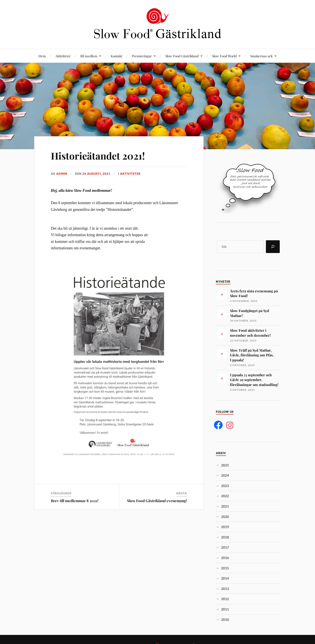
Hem (42, 56)
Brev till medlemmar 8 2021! (75, 501)
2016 (225, 558)
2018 (225, 537)
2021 (225, 506)
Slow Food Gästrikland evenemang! (157, 501)
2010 (225, 619)
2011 (225, 609)
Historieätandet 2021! (98, 156)
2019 (225, 527)
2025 (225, 465)
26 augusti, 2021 (96, 174)
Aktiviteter (63, 56)
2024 (225, 475)
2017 (225, 547)
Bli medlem (89, 56)
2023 (225, 486)
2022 (225, 496)
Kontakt (117, 56)
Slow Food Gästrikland (182, 56)
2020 (225, 517)
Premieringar (142, 56)
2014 (225, 578)
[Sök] (273, 247)
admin (62, 174)
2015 (225, 568)
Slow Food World (224, 56)
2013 (225, 589)
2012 (225, 599)
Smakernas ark (261, 56)
